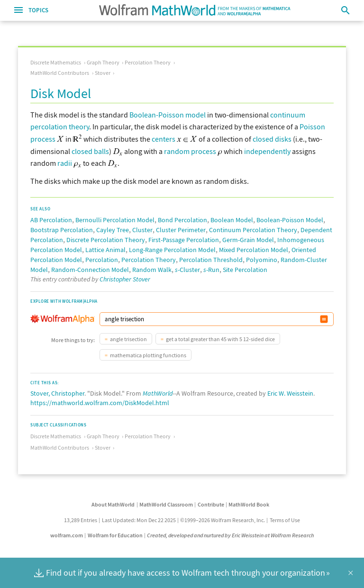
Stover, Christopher (57, 393)
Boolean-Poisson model (168, 115)
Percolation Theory (148, 62)
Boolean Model (232, 220)
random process (190, 151)
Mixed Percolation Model (254, 250)
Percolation (102, 260)
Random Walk (152, 270)
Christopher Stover (125, 279)
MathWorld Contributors (60, 73)
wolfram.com (67, 535)
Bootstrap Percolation (62, 230)
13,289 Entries (81, 520)
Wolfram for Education (115, 535)
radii (65, 163)
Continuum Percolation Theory (253, 230)
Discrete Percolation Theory (106, 240)
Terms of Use (285, 520)
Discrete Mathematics (56, 62)
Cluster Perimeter (181, 230)
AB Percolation (51, 220)
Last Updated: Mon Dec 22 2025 (139, 520)
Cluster (142, 230)
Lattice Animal (105, 250)
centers (164, 139)
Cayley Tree (113, 230)
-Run (211, 270)
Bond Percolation (182, 220)
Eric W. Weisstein (290, 393)
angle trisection (128, 339)
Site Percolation (245, 270)
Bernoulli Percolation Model (115, 220)
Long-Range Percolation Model (172, 250)
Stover (103, 73)
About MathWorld (113, 504)
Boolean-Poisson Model (290, 220)
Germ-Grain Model (248, 240)
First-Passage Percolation (184, 240)
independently (267, 151)
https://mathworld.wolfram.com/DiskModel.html (100, 403)
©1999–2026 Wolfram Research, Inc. (223, 520)
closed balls (90, 151)
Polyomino (262, 260)
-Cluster (187, 270)
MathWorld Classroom (166, 504)
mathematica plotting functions (148, 355)
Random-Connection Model (90, 270)
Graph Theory (103, 62)
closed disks (272, 139)
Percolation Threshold (211, 260)
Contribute (211, 504)
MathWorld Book (249, 504)
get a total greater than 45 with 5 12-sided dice (220, 339)
